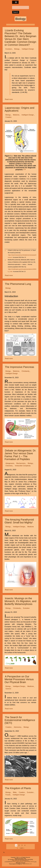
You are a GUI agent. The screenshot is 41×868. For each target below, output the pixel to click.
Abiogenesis (10, 463)
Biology (17, 49)
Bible (15, 792)
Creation (9, 117)
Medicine (16, 115)
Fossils (8, 795)
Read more (9, 99)
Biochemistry (21, 463)
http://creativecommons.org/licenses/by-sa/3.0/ (23, 862)
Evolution (9, 49)
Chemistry (9, 466)
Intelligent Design (28, 49)
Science (8, 689)
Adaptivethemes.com (27, 864)
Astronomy (18, 727)
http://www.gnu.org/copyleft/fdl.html (20, 861)
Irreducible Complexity (23, 466)
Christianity (26, 371)
